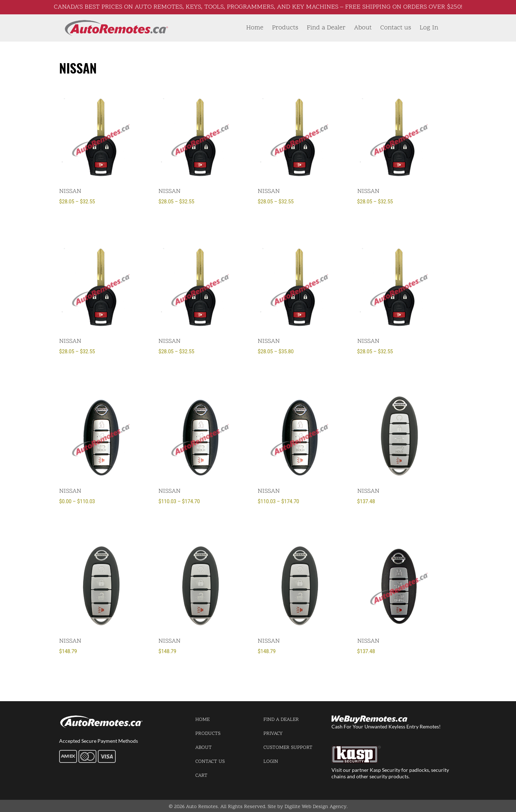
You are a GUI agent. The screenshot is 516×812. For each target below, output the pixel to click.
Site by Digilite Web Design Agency (307, 807)
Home (255, 28)
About (363, 28)
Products (285, 28)
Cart (201, 776)
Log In (429, 28)
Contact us (396, 28)
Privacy (273, 734)
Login (271, 762)
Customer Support (288, 748)
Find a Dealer (326, 28)
